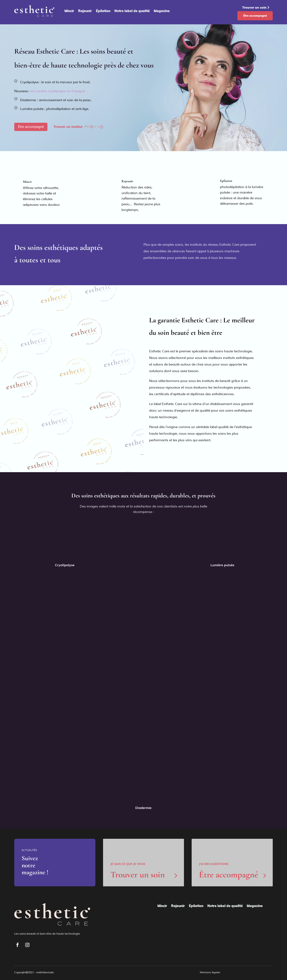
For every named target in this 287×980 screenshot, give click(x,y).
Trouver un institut (68, 127)
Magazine (162, 11)
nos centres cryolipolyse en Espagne (57, 91)
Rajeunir (85, 11)
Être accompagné (255, 16)
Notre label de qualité (132, 11)
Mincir (69, 11)
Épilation (103, 11)
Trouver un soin (254, 7)
